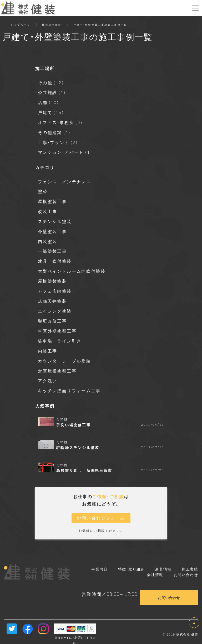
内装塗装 (48, 239)
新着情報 (163, 564)
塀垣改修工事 (52, 317)
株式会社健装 (52, 25)
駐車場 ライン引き (60, 336)
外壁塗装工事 (52, 229)
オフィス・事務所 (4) (60, 121)
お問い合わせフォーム (101, 513)
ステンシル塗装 (55, 219)
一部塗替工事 (52, 249)
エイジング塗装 (55, 307)
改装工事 (48, 209)
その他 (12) (51, 82)
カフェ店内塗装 (55, 288)
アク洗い (48, 376)
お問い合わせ (186, 569)
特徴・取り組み (131, 564)
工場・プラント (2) (58, 141)
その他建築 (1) (54, 131)
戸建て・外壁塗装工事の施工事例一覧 (100, 25)
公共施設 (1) (52, 92)
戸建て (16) (51, 112)
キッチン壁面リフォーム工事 (69, 385)
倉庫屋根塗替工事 (57, 366)
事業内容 (99, 564)
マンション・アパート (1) (65, 151)
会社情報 (155, 569)
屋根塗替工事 (52, 200)
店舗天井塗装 (52, 298)
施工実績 (190, 564)
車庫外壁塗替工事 (57, 327)
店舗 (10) (49, 102)
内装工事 (48, 346)
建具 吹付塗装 (55, 258)
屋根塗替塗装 (52, 278)
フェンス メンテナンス (64, 180)
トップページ (20, 25)
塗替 (43, 190)
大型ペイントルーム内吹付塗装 (72, 268)
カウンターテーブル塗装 (64, 356)
